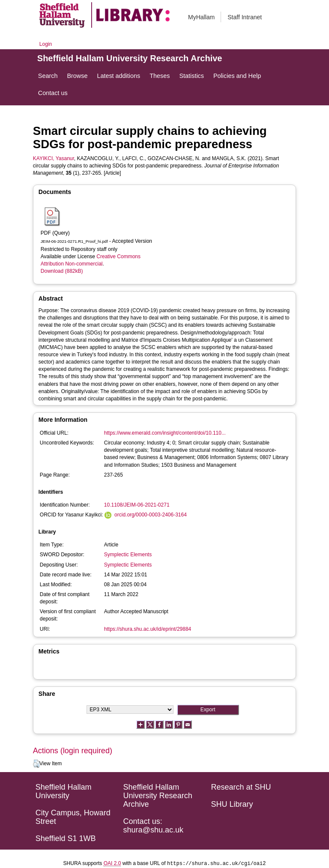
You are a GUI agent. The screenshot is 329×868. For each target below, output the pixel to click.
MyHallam (201, 17)
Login (46, 44)
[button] (36, 764)
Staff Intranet (245, 17)
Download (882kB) (62, 271)
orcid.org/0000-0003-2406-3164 (151, 515)
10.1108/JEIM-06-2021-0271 (137, 505)
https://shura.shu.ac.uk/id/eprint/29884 (148, 629)
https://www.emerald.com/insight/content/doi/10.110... (165, 433)
